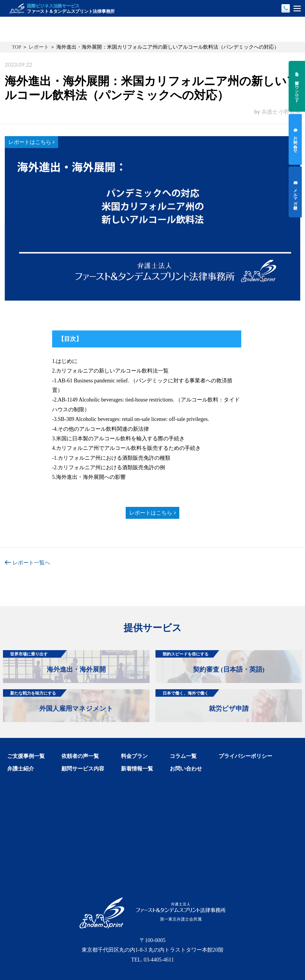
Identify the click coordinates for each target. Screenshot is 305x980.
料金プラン (134, 756)
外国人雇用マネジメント (58, 701)
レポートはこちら (31, 142)
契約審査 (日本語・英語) (210, 662)
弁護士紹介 (21, 769)
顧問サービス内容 (83, 769)
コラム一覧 (183, 756)
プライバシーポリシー (245, 756)
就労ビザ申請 (202, 701)
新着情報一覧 (137, 769)
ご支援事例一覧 (26, 756)
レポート (39, 47)
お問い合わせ (186, 769)
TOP (17, 47)
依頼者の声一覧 (80, 756)
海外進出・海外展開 (54, 662)
